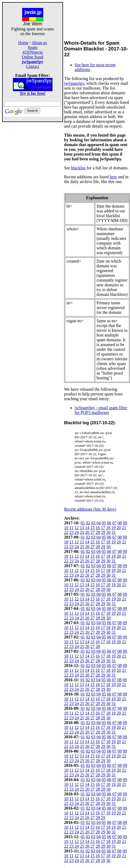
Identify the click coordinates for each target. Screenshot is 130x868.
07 (114, 523)
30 (108, 532)
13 (82, 528)
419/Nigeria (32, 52)
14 (87, 528)
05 (104, 523)
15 (92, 528)
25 (82, 532)
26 (87, 532)
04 (99, 523)
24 (77, 532)
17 (103, 528)
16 (98, 528)
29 (103, 532)
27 (93, 532)
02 (88, 523)
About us (39, 43)
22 (66, 532)
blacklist (78, 168)
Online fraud (33, 57)
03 (93, 523)
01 (83, 523)
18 (108, 528)
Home (23, 43)
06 (109, 523)
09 (125, 523)
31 (114, 532)
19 (113, 528)
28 (98, 532)
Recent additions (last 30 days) (90, 509)
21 (124, 528)
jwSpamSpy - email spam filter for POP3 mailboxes (101, 410)
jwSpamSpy (74, 83)
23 (71, 532)
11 (71, 528)
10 (66, 528)
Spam (32, 47)
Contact (33, 66)
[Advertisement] (33, 201)
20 (119, 528)
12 (76, 528)
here (113, 177)
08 (120, 523)
